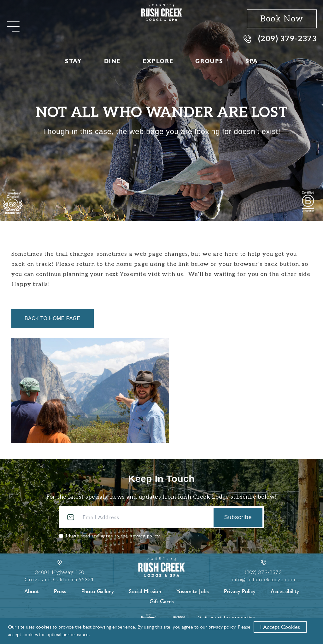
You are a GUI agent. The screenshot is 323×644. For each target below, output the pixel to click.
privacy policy (144, 536)
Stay (73, 61)
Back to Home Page (53, 318)
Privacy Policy (240, 591)
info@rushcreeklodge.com (263, 580)
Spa (252, 61)
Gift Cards (162, 601)
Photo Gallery (98, 591)
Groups (209, 61)
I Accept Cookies (280, 627)
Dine (112, 61)
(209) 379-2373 (280, 39)
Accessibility (285, 591)
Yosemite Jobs (193, 591)
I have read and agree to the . (113, 536)
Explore (158, 61)
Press (60, 591)
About (32, 591)
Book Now (282, 19)
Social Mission (145, 591)
